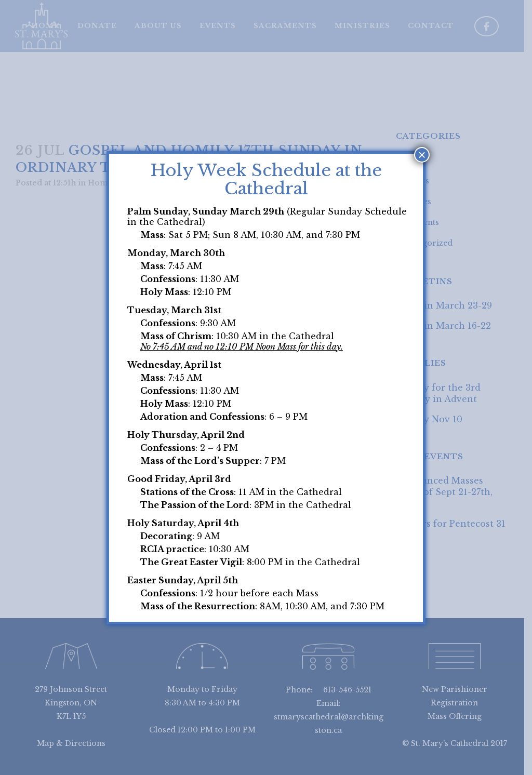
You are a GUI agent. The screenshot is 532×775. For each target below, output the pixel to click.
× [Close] (422, 155)
